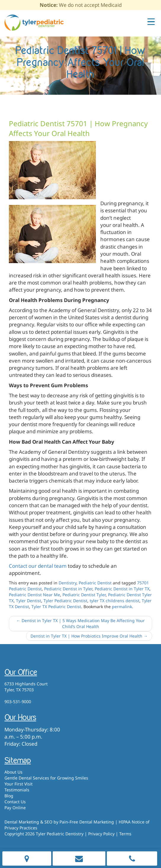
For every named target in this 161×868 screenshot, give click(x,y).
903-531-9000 (18, 702)
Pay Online (15, 808)
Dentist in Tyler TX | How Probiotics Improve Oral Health (89, 636)
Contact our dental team (38, 566)
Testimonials (17, 790)
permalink (122, 607)
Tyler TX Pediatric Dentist (56, 607)
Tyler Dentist (29, 601)
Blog (9, 796)
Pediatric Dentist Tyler (84, 595)
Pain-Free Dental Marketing (87, 822)
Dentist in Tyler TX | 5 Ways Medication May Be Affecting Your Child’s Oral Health (80, 623)
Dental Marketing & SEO (28, 822)
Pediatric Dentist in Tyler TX (122, 589)
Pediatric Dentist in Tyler (68, 589)
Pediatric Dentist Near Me (34, 595)
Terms (125, 834)
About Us (13, 772)
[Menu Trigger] (151, 21)
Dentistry (67, 583)
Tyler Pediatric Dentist (65, 601)
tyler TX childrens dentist (115, 601)
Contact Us (15, 802)
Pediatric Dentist (95, 583)
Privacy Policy (101, 834)
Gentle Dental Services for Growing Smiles (46, 778)
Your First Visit (18, 784)
